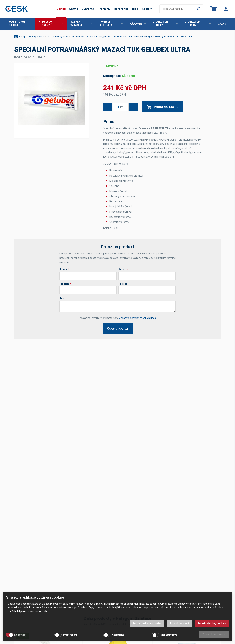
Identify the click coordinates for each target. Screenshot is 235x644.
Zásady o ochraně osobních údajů (138, 318)
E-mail (123, 269)
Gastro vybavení (81, 24)
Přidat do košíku (162, 107)
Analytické (118, 635)
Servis (74, 9)
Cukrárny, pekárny (51, 24)
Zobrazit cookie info (214, 634)
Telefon (123, 284)
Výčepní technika (111, 24)
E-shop (61, 9)
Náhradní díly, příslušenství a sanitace (108, 37)
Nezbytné (20, 635)
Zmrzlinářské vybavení (57, 37)
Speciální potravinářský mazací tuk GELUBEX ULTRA (166, 37)
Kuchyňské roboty (165, 24)
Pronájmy (104, 9)
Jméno (64, 269)
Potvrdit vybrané (180, 623)
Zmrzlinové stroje (17, 24)
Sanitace (133, 37)
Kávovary (138, 24)
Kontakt (147, 9)
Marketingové (169, 635)
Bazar (222, 24)
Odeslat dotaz (117, 328)
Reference (121, 9)
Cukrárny (88, 9)
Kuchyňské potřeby (198, 24)
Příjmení (65, 284)
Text (62, 298)
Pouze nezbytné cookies (147, 623)
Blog (135, 9)
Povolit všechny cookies (212, 623)
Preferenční (70, 635)
